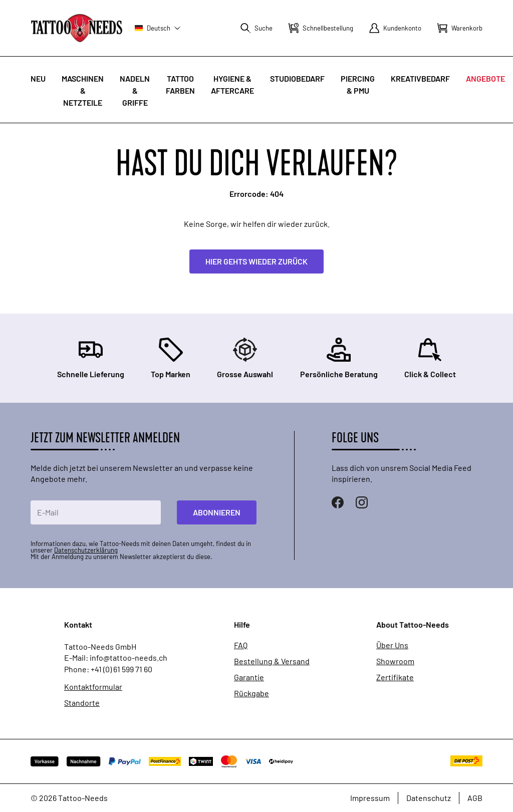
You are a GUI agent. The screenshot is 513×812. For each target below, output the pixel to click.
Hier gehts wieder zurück (256, 261)
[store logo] (77, 28)
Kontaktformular (93, 687)
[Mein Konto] (395, 28)
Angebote (485, 78)
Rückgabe (251, 693)
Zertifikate (395, 677)
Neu (38, 78)
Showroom (395, 661)
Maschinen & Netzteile (83, 90)
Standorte (82, 703)
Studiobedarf (297, 78)
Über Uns (392, 645)
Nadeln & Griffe (135, 90)
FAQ (241, 645)
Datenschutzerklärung (86, 550)
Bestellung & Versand (272, 661)
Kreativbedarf (420, 78)
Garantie (249, 677)
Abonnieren (217, 512)
